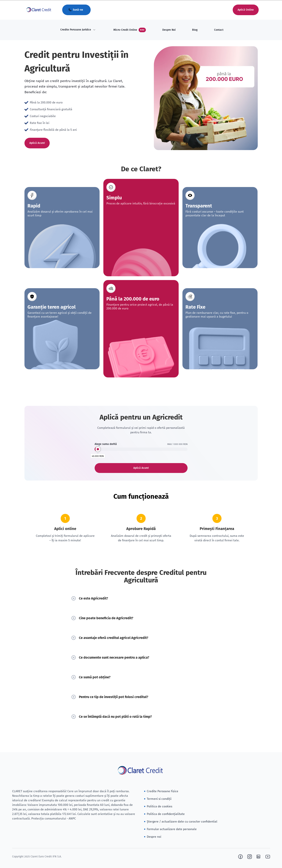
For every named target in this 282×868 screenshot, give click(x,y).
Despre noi (154, 837)
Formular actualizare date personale (172, 829)
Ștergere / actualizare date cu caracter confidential (182, 821)
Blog (195, 30)
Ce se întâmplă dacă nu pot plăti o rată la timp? (141, 717)
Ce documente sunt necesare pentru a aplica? (141, 657)
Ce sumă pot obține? (141, 677)
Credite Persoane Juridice (76, 30)
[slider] (98, 449)
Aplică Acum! (37, 143)
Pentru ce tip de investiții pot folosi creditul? (141, 697)
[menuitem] (78, 30)
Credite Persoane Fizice (163, 791)
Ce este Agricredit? (141, 598)
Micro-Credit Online (130, 30)
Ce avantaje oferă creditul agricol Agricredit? (141, 638)
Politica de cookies (159, 806)
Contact (219, 30)
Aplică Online (246, 10)
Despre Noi (169, 30)
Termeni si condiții (159, 799)
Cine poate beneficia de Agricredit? (141, 618)
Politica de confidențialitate (166, 814)
